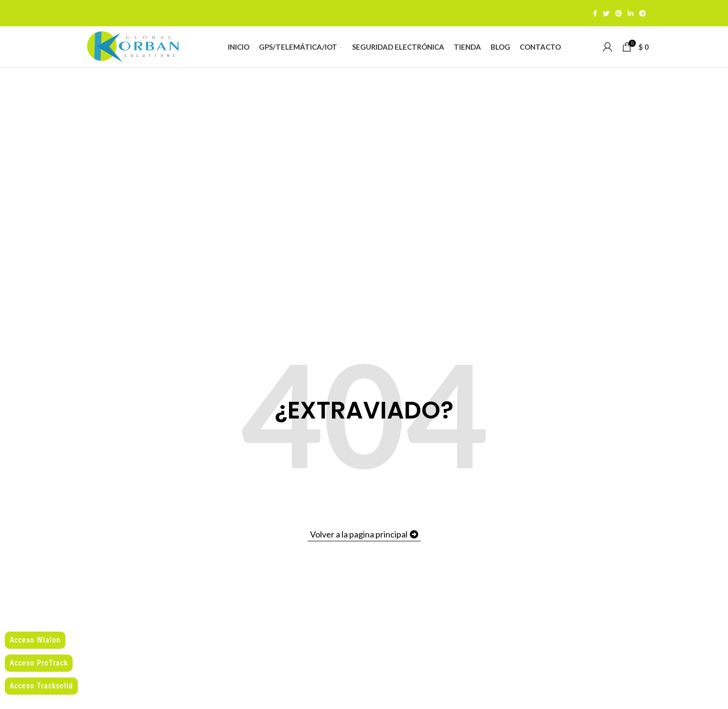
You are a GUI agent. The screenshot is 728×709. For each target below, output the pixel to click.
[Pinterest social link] (619, 13)
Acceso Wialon (35, 640)
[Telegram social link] (642, 13)
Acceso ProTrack (39, 663)
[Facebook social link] (595, 13)
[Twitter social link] (606, 13)
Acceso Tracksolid (41, 686)
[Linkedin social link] (631, 13)
